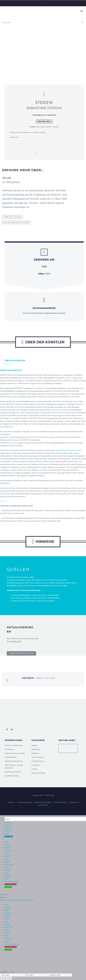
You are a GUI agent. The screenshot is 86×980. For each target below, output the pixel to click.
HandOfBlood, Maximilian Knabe (69, 450)
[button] (21, 653)
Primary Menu (82, 11)
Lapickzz (55, 410)
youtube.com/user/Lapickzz (45, 601)
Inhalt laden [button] (14, 137)
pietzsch (8, 22)
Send (3, 978)
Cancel (9, 978)
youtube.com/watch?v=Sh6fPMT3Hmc (45, 598)
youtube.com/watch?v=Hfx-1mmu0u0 (45, 595)
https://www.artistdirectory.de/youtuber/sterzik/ (17, 900)
